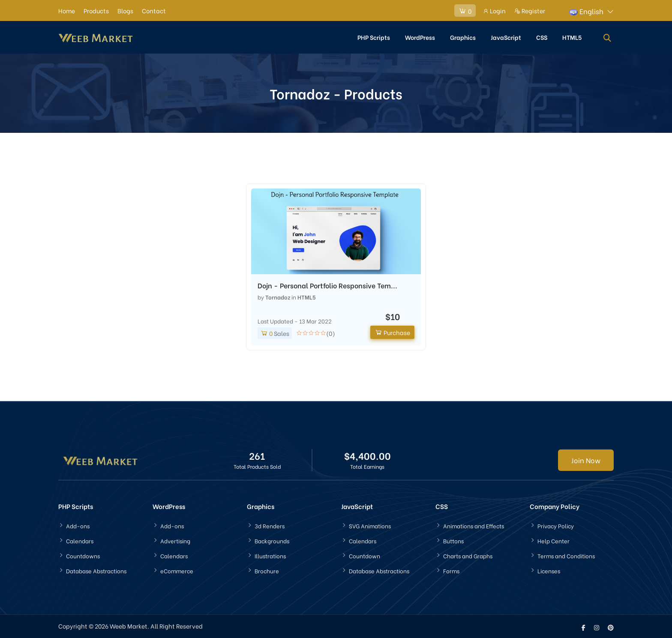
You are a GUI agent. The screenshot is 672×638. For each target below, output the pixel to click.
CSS (542, 37)
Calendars (80, 540)
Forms (451, 570)
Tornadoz (278, 295)
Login (494, 10)
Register (530, 10)
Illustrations (270, 555)
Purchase (392, 331)
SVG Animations (370, 524)
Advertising (175, 540)
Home (67, 10)
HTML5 (572, 37)
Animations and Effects (474, 524)
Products (96, 10)
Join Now (586, 459)
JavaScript (506, 37)
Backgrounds (272, 540)
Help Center (553, 540)
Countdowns (83, 555)
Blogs (125, 10)
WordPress (420, 37)
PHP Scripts (374, 37)
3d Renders (270, 524)
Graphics (463, 37)
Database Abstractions (96, 570)
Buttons (453, 540)
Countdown (364, 555)
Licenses (549, 570)
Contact (154, 10)
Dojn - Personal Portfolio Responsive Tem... (327, 285)
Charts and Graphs (468, 555)
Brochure (267, 570)
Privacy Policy (556, 524)
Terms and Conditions (566, 555)
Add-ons (78, 524)
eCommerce (177, 570)
